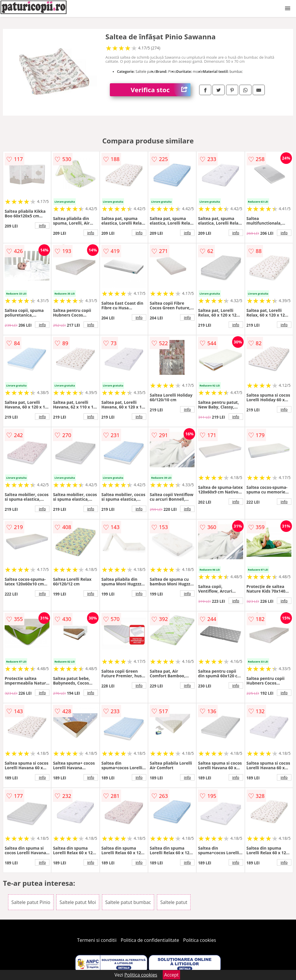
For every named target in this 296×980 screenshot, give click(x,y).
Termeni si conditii (97, 940)
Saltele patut (174, 902)
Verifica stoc (161, 90)
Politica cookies (200, 940)
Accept (171, 975)
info (42, 225)
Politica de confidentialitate (150, 940)
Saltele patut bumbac (128, 902)
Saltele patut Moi (78, 902)
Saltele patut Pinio (31, 902)
